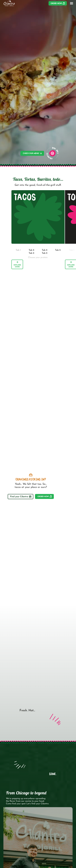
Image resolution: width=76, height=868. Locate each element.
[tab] (18, 250)
